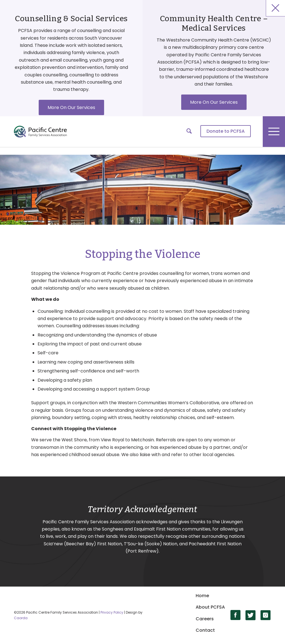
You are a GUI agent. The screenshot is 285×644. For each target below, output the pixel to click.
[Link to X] (251, 615)
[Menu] (274, 132)
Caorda (21, 618)
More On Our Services (71, 107)
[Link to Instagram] (266, 615)
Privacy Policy (112, 612)
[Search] (189, 132)
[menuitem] (226, 132)
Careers (205, 619)
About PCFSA (210, 607)
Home (202, 596)
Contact (205, 630)
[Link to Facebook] (236, 615)
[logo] (40, 132)
